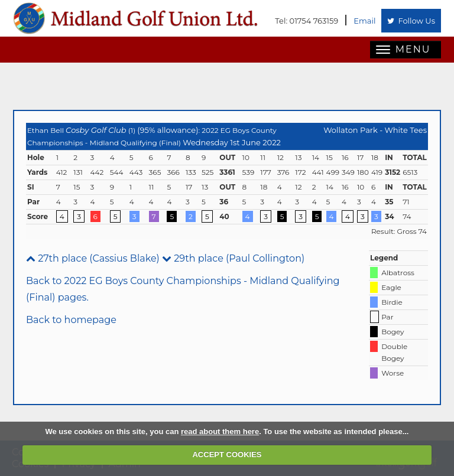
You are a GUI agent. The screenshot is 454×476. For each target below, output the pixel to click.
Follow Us (411, 21)
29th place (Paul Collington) (233, 258)
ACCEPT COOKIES (227, 454)
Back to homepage (71, 320)
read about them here (220, 431)
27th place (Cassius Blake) (93, 258)
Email (364, 21)
